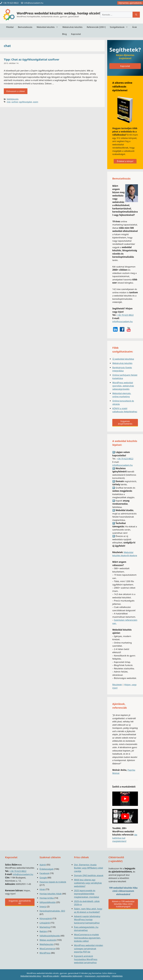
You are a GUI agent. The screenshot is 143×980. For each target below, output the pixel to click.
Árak (134, 27)
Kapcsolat (76, 34)
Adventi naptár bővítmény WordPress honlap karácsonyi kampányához (87, 920)
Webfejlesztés (13, 99)
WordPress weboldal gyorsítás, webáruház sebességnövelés (123, 386)
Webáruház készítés (72, 27)
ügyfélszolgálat (25, 102)
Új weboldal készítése (123, 359)
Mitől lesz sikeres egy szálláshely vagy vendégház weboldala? (88, 883)
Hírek (42, 889)
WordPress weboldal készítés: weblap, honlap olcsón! (58, 13)
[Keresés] (136, 15)
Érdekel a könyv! (125, 161)
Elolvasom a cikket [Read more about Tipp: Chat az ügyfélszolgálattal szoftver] (16, 91)
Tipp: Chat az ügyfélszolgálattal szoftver (32, 59)
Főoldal (10, 27)
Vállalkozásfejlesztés (50, 936)
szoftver (15, 102)
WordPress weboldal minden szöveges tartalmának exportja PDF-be (89, 948)
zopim (36, 102)
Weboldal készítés (48, 27)
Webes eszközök (48, 940)
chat (9, 102)
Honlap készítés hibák (51, 894)
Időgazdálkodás (48, 902)
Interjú (43, 907)
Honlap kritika (47, 898)
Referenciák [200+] (96, 27)
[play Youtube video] (125, 799)
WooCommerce (47, 949)
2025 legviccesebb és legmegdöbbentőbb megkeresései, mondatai (87, 894)
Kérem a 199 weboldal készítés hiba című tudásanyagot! (123, 904)
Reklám (43, 931)
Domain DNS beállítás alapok (89, 875)
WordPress (45, 953)
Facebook (44, 873)
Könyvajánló (46, 918)
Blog (64, 34)
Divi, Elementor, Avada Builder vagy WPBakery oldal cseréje (89, 868)
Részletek (117, 685)
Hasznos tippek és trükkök (53, 882)
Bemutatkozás (25, 27)
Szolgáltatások (120, 27)
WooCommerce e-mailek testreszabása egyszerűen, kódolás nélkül (87, 938)
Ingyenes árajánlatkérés (125, 422)
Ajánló (43, 865)
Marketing (45, 927)
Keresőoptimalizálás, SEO (52, 911)
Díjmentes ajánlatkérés (130, 3)
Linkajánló (45, 923)
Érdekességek (47, 869)
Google (43, 878)
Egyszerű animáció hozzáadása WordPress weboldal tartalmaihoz (86, 959)
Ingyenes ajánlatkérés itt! (20, 902)
